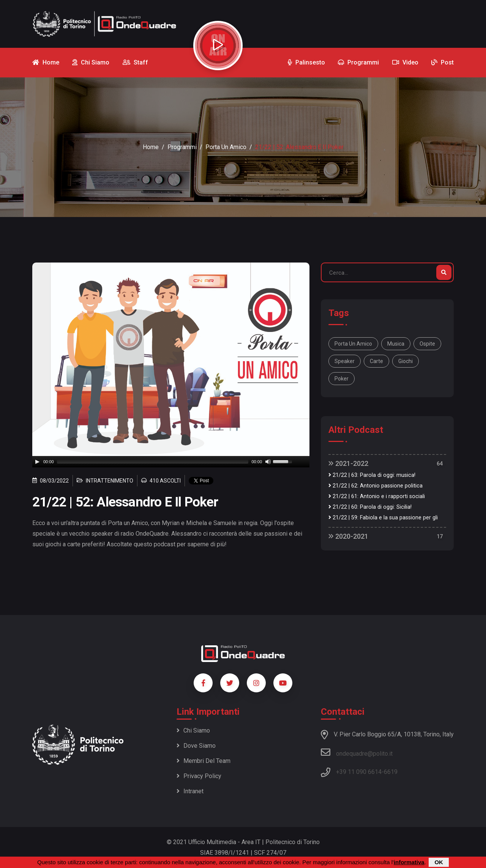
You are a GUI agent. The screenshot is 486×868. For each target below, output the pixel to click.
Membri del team (204, 761)
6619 (391, 772)
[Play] (37, 462)
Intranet (190, 791)
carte (376, 361)
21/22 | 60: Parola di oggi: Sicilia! (370, 507)
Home (151, 147)
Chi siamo (193, 730)
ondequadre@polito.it (357, 752)
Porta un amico (226, 147)
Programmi (182, 147)
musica (396, 344)
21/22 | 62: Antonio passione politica (376, 486)
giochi (406, 361)
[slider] (153, 462)
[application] (171, 462)
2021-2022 (348, 463)
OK (439, 862)
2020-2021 (348, 536)
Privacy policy (199, 776)
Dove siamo (196, 746)
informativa (409, 862)
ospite (427, 344)
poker (342, 379)
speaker (345, 361)
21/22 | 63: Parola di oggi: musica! (372, 475)
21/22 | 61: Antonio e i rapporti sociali (377, 496)
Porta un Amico (353, 344)
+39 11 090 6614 (359, 772)
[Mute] (268, 462)
